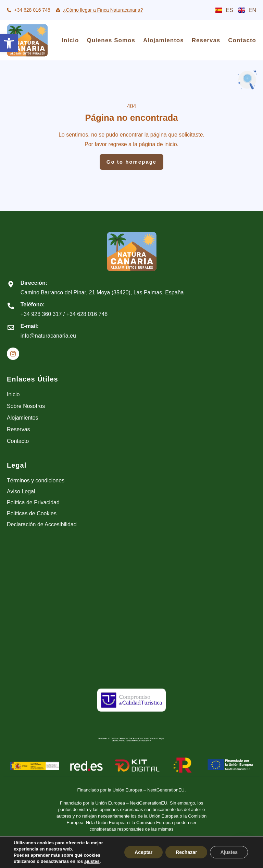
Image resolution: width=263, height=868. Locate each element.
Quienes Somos (111, 40)
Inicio (70, 40)
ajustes (92, 861)
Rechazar (186, 852)
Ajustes (229, 852)
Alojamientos (164, 40)
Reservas (206, 40)
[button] (9, 43)
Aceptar (143, 852)
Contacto (242, 40)
